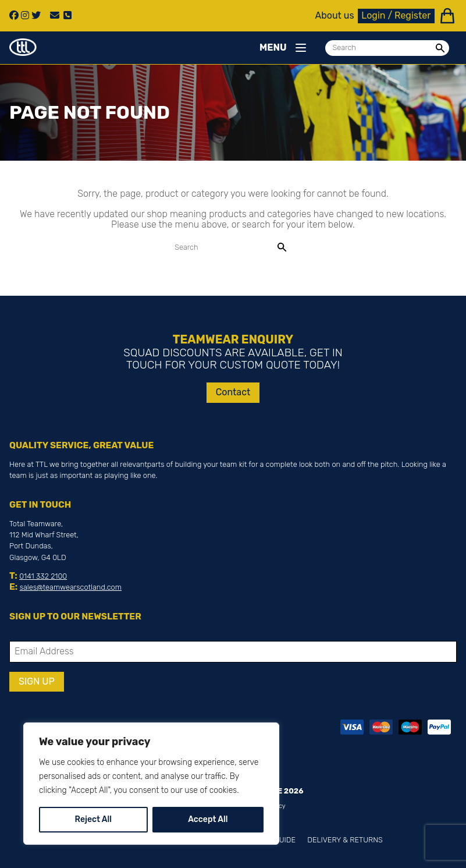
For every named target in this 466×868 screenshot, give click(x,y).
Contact (233, 392)
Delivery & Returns (345, 840)
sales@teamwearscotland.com (71, 587)
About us (335, 16)
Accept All (208, 819)
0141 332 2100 (43, 576)
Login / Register (396, 15)
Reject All (93, 819)
